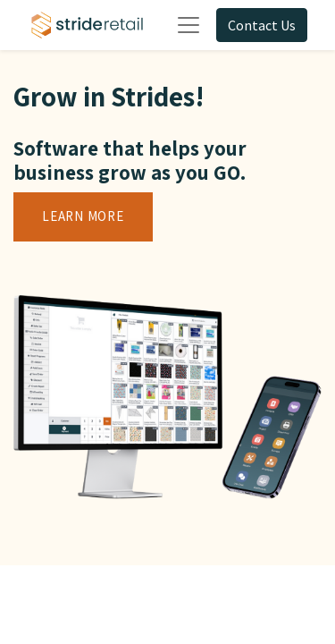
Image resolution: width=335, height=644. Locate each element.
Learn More (83, 216)
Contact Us (262, 25)
